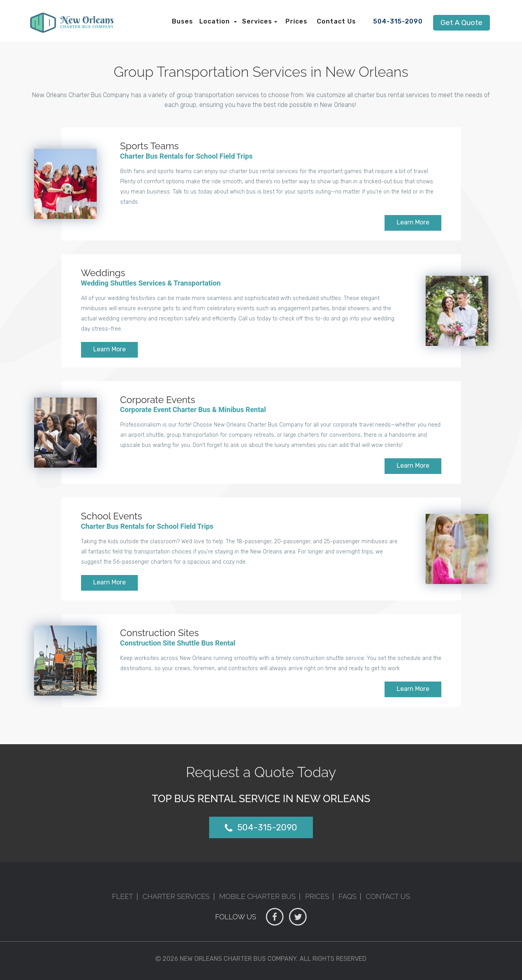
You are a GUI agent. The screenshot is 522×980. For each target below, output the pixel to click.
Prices (296, 21)
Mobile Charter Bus (258, 897)
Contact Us (336, 21)
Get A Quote (461, 23)
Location (216, 21)
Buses (182, 21)
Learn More (413, 222)
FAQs (347, 897)
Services (257, 21)
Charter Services (176, 897)
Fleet (123, 897)
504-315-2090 (398, 21)
